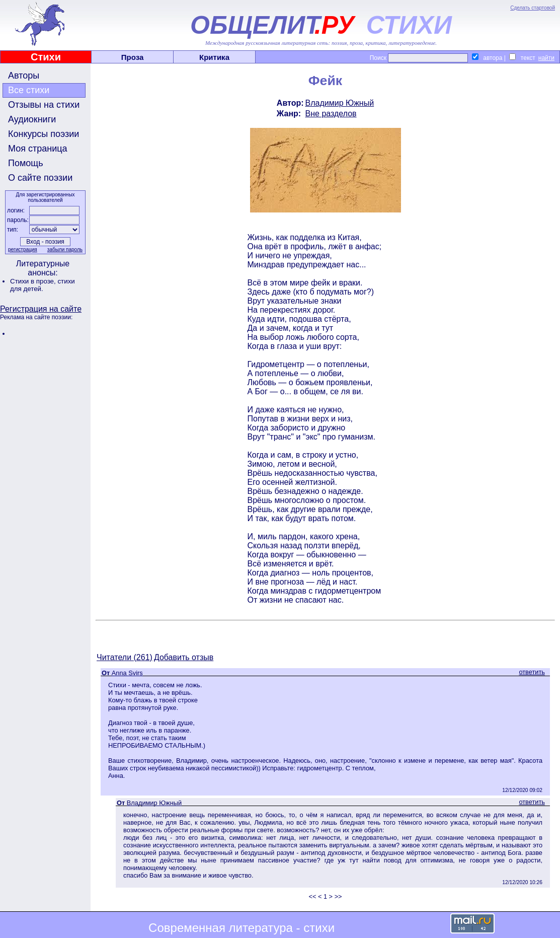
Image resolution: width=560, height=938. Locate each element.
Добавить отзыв (184, 657)
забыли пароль (65, 249)
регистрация (23, 249)
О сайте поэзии (40, 178)
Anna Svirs (127, 673)
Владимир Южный (340, 103)
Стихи (46, 57)
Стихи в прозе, (34, 281)
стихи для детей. (43, 285)
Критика (214, 57)
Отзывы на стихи (44, 105)
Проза (133, 57)
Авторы (24, 76)
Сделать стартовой (533, 8)
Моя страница (38, 149)
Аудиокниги (32, 119)
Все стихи (29, 90)
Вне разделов (331, 114)
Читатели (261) (125, 657)
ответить (532, 672)
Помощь (26, 163)
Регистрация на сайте (41, 309)
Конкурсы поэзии (44, 134)
